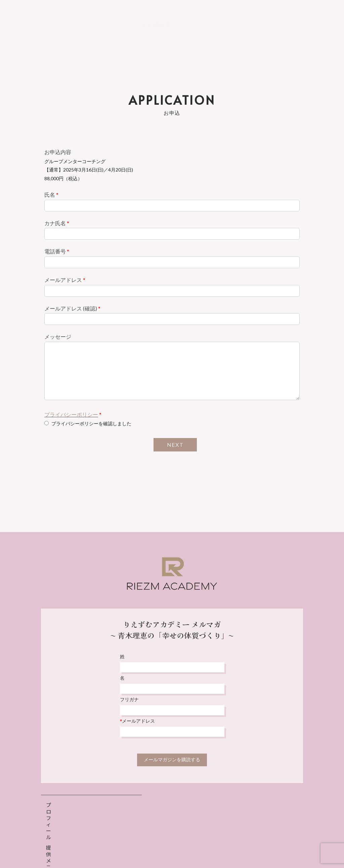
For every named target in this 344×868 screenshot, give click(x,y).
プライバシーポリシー (71, 414)
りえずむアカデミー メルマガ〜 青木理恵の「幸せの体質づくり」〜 (172, 630)
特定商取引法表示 (197, 847)
